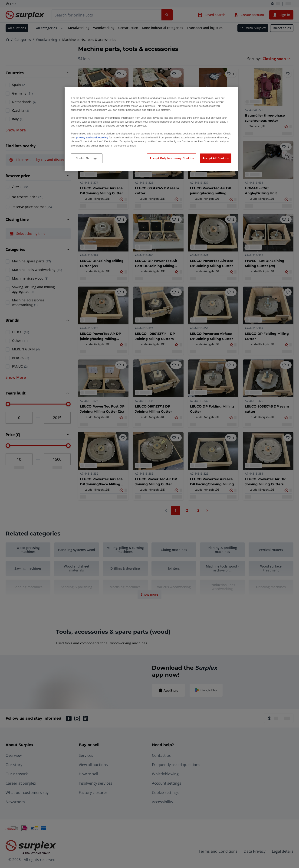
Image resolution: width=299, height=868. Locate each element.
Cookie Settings (87, 158)
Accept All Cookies (216, 158)
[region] (151, 129)
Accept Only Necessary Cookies (172, 158)
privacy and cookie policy (92, 137)
